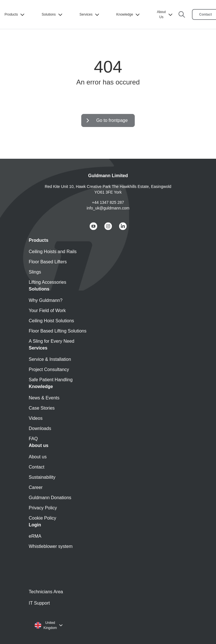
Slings (35, 272)
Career (36, 487)
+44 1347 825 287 (108, 202)
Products (15, 15)
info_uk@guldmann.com (108, 208)
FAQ (33, 439)
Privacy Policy (43, 508)
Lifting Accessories (48, 282)
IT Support (39, 603)
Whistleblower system (51, 546)
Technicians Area (46, 592)
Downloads (40, 428)
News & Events (44, 398)
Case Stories (42, 408)
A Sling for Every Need (52, 341)
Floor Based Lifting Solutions (58, 331)
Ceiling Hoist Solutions (52, 321)
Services (90, 15)
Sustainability (42, 477)
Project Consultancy (49, 369)
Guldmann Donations (50, 498)
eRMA (35, 536)
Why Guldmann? (46, 300)
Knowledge (129, 15)
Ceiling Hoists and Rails (53, 252)
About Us (165, 14)
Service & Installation (50, 359)
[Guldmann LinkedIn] (123, 226)
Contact (37, 467)
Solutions (53, 15)
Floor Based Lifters (48, 262)
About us (38, 457)
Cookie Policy (43, 518)
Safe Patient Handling (51, 380)
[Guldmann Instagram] (108, 226)
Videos (36, 418)
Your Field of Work (47, 311)
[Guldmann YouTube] (93, 226)
